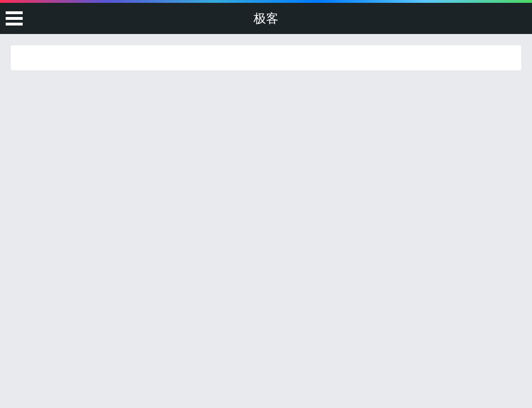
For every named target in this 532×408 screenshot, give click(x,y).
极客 (266, 18)
